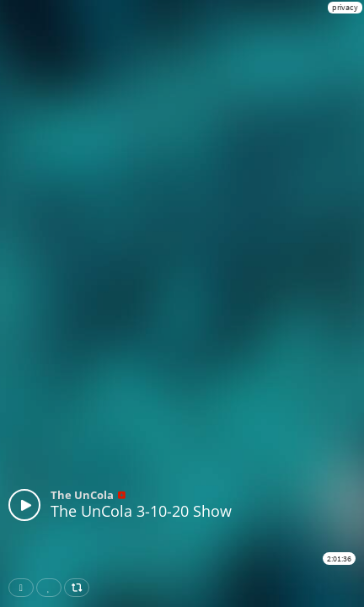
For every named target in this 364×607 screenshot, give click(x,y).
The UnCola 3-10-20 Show (141, 511)
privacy (345, 7)
